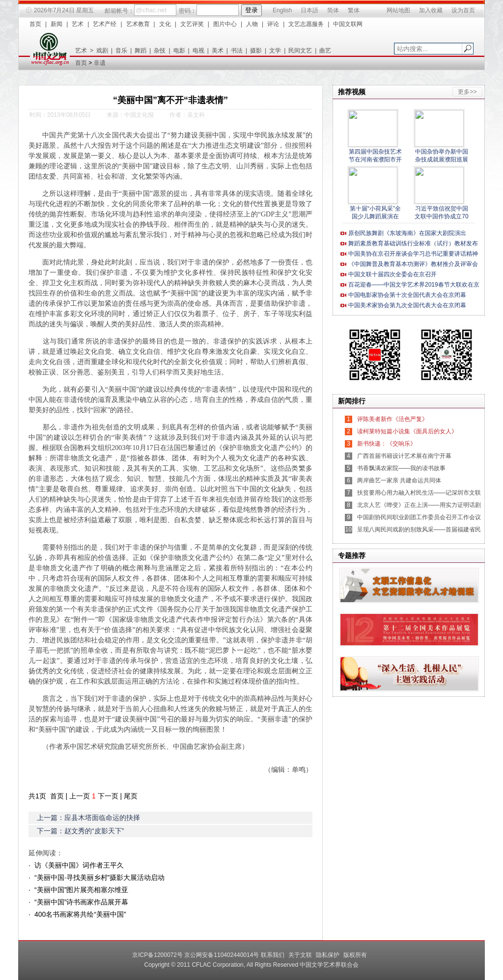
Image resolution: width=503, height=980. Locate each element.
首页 (35, 24)
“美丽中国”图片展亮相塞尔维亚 (81, 890)
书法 (237, 51)
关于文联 (300, 955)
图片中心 (225, 24)
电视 (198, 51)
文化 (165, 24)
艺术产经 (105, 24)
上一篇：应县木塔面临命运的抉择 (88, 818)
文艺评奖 (192, 24)
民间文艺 (300, 51)
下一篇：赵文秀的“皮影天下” (80, 831)
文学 (275, 51)
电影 (179, 51)
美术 (218, 51)
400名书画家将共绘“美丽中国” (80, 914)
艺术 (78, 24)
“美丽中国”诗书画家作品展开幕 (81, 902)
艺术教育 (138, 24)
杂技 (160, 51)
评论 (273, 24)
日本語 (309, 10)
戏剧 (102, 51)
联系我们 (273, 955)
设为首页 (463, 10)
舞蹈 (140, 51)
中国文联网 (348, 24)
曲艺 (325, 51)
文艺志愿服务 (306, 24)
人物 (252, 24)
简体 (333, 10)
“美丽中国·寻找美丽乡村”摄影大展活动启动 (99, 877)
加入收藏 (431, 10)
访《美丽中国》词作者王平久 (79, 865)
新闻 (56, 24)
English (282, 10)
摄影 (256, 51)
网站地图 (398, 10)
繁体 (354, 10)
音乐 (121, 51)
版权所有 (355, 955)
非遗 (100, 63)
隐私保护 (328, 955)
